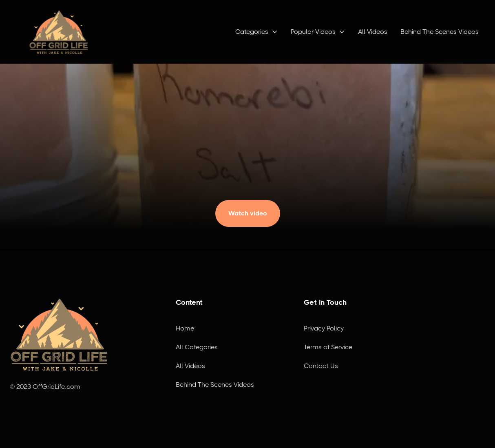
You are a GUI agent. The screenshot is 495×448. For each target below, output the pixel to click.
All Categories (197, 347)
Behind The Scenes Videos (440, 32)
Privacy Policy (324, 328)
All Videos (373, 32)
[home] (59, 32)
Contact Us (321, 366)
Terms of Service (328, 347)
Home (185, 328)
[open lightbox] (248, 209)
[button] (256, 32)
